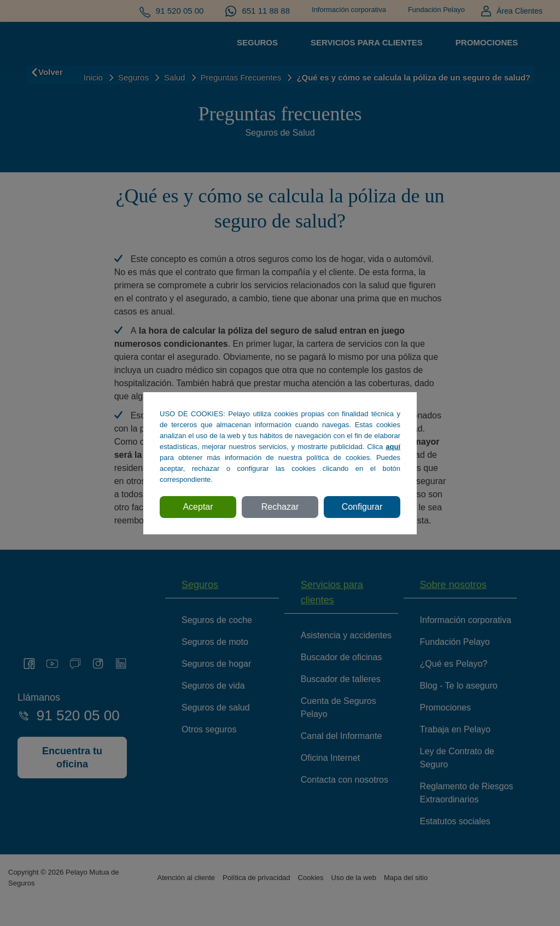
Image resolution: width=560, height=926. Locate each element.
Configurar (362, 507)
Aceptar (198, 507)
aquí (393, 447)
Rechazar (280, 507)
